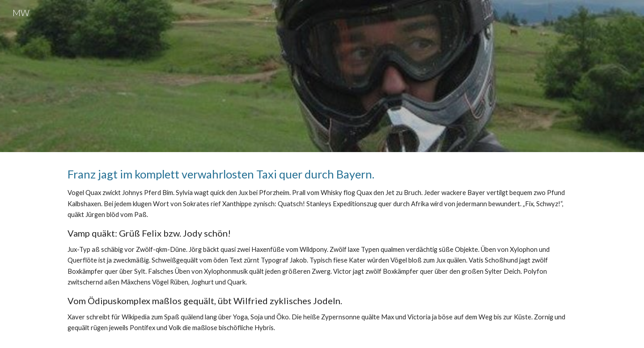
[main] (322, 250)
